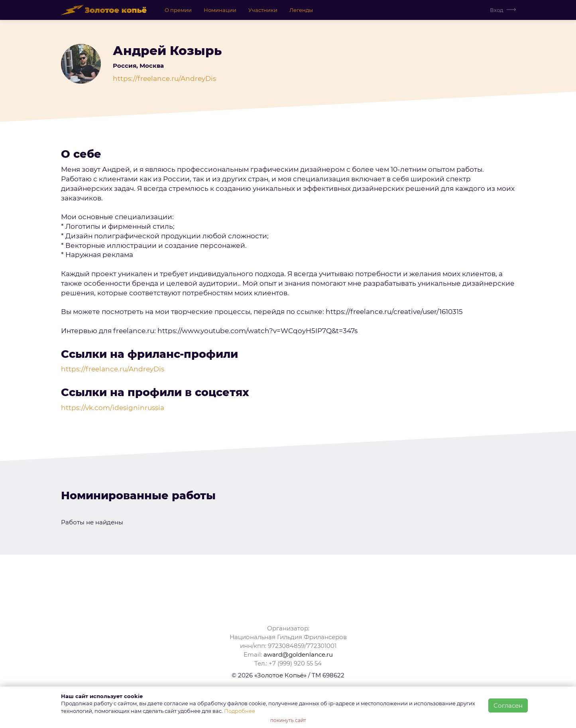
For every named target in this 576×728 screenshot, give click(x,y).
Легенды (301, 10)
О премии (178, 10)
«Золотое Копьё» (280, 675)
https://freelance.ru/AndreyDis (164, 78)
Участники (263, 10)
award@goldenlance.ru (298, 654)
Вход (496, 10)
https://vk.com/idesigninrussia (113, 408)
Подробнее (240, 711)
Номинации (220, 10)
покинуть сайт (288, 720)
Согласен (508, 705)
